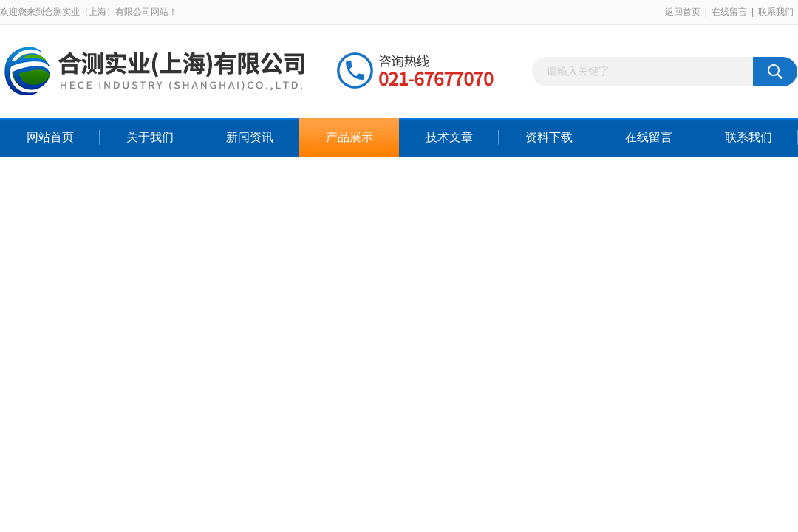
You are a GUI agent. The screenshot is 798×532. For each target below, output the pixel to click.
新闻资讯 (250, 137)
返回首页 (683, 12)
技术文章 (449, 137)
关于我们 (150, 137)
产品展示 (349, 137)
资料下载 (549, 137)
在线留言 (729, 12)
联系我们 (776, 12)
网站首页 (50, 137)
